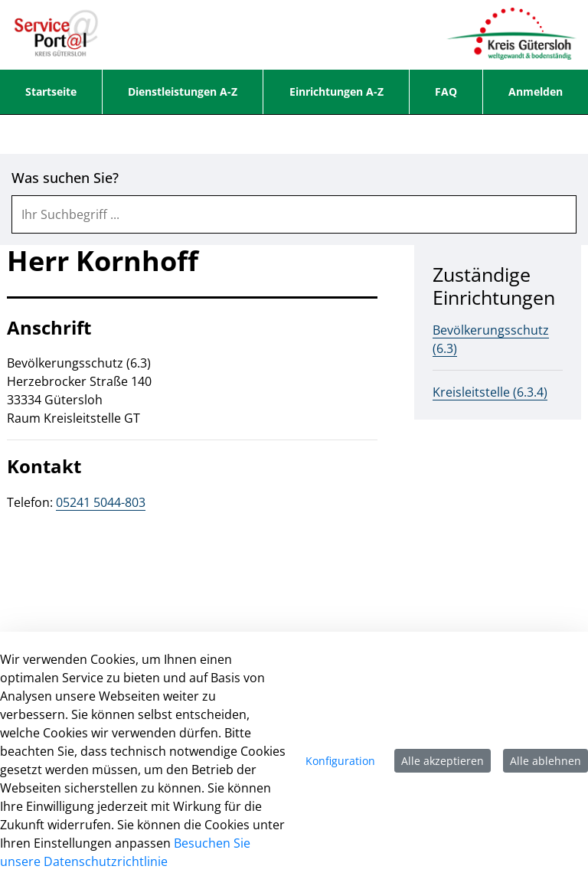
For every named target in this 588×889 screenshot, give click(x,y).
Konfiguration (340, 761)
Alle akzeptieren (443, 761)
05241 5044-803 (101, 502)
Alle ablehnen (546, 761)
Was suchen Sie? (65, 178)
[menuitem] (51, 92)
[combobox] (294, 214)
